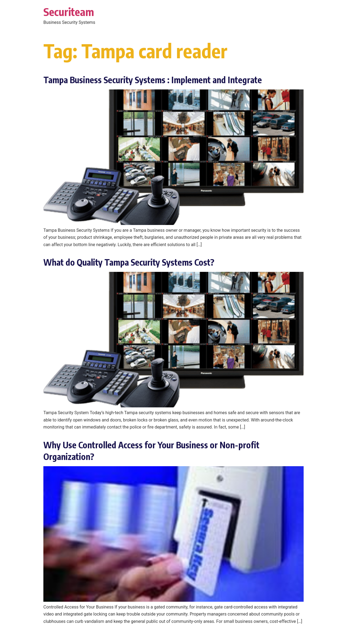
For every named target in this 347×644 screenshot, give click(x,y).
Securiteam (69, 12)
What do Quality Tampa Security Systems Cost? (129, 262)
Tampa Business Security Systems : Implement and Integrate (153, 80)
